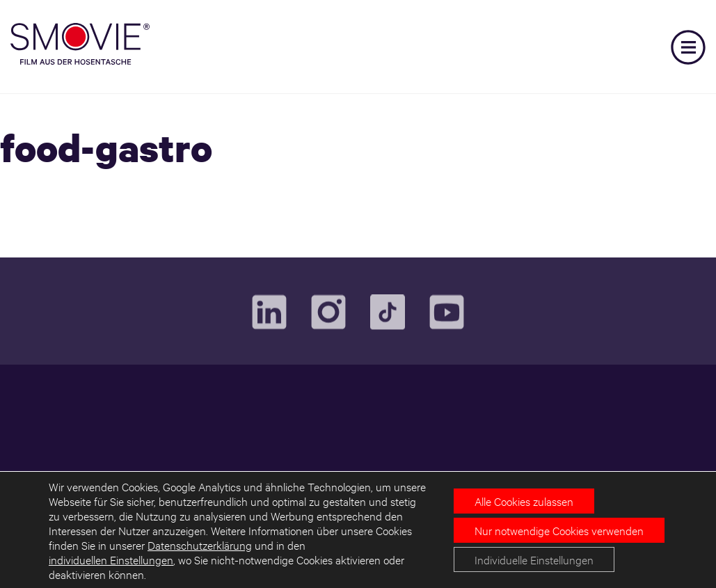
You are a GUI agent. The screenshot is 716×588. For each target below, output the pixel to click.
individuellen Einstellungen (111, 559)
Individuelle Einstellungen (534, 559)
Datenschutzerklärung (200, 545)
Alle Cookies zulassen (524, 501)
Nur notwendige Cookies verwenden (559, 530)
